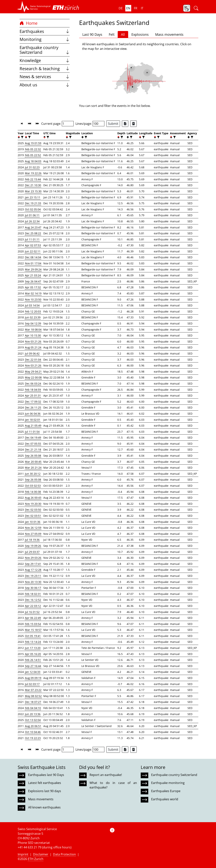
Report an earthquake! (106, 775)
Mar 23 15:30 (33, 191)
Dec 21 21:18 (33, 450)
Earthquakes (45, 31)
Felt (112, 34)
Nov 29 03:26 (33, 558)
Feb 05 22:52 (33, 155)
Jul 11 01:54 (32, 432)
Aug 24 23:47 (33, 227)
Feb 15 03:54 (33, 624)
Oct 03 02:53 (33, 486)
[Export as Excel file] (125, 124)
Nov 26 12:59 (33, 528)
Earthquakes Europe (166, 791)
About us (45, 85)
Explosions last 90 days (45, 791)
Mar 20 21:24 (33, 468)
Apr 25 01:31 (33, 395)
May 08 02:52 (33, 696)
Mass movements (169, 34)
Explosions (140, 34)
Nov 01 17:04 (33, 263)
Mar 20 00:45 (33, 462)
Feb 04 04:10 (33, 708)
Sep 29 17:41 (33, 564)
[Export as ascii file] (133, 124)
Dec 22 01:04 (33, 360)
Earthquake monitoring (168, 783)
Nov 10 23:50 (33, 299)
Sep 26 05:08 (33, 456)
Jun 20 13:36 (33, 714)
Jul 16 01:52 (32, 612)
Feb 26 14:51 (33, 660)
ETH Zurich (36, 859)
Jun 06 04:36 (33, 414)
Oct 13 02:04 (33, 720)
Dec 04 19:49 (33, 438)
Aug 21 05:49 (33, 426)
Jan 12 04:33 (33, 672)
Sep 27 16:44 (33, 666)
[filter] (22, 137)
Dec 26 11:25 (33, 407)
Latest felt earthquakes (45, 783)
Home (29, 23)
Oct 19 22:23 (33, 738)
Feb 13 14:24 (33, 642)
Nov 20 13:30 (33, 582)
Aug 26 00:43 (33, 498)
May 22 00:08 (33, 377)
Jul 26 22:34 (32, 221)
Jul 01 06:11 (32, 215)
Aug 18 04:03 (33, 161)
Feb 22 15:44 (33, 179)
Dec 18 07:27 (33, 702)
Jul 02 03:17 (32, 684)
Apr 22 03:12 (33, 606)
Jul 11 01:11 (32, 239)
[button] (34, 7)
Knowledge (45, 60)
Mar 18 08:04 (33, 329)
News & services (45, 77)
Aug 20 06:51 (33, 726)
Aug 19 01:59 (33, 143)
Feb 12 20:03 (33, 311)
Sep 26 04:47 (33, 281)
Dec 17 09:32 (33, 402)
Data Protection (64, 854)
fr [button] (136, 8)
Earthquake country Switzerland (45, 50)
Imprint (23, 854)
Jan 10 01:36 (33, 522)
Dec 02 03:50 (33, 510)
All (123, 34)
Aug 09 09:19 (33, 678)
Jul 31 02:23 (32, 167)
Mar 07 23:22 (33, 690)
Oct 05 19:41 (33, 636)
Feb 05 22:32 (33, 149)
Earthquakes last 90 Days (46, 775)
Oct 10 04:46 (33, 732)
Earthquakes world (165, 799)
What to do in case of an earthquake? (113, 785)
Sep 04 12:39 (33, 323)
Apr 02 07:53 (33, 245)
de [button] (121, 8)
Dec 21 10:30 (33, 185)
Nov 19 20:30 (33, 504)
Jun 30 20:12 (33, 474)
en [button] (128, 8)
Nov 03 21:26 (33, 341)
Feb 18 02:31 (33, 594)
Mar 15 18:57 (33, 630)
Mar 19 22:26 (33, 173)
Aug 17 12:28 (33, 570)
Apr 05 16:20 (33, 654)
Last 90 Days (92, 34)
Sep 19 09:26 (33, 546)
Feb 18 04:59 (33, 390)
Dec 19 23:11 (33, 576)
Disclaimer (41, 854)
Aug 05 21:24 (33, 347)
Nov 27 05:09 (33, 534)
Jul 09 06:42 (32, 353)
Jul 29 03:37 (32, 552)
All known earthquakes (44, 807)
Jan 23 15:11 (33, 197)
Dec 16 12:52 (33, 600)
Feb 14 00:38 (33, 492)
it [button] (142, 8)
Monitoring (45, 39)
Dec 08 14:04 (33, 257)
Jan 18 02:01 (33, 420)
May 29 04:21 (33, 372)
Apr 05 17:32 (33, 287)
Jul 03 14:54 (32, 305)
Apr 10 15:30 (33, 335)
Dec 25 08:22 (33, 233)
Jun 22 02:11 (33, 251)
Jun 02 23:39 (33, 317)
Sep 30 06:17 (33, 588)
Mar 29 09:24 (33, 269)
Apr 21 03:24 (33, 275)
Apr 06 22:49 (33, 618)
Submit (113, 124)
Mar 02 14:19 (33, 293)
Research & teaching (45, 69)
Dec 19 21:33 (33, 203)
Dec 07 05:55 (33, 444)
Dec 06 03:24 (33, 384)
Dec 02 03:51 (33, 516)
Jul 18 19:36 (32, 540)
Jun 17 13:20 (33, 648)
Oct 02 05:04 (33, 209)
